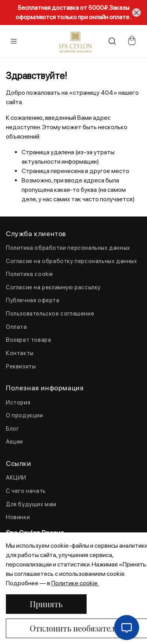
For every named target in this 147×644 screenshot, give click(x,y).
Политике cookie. (75, 583)
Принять (46, 604)
